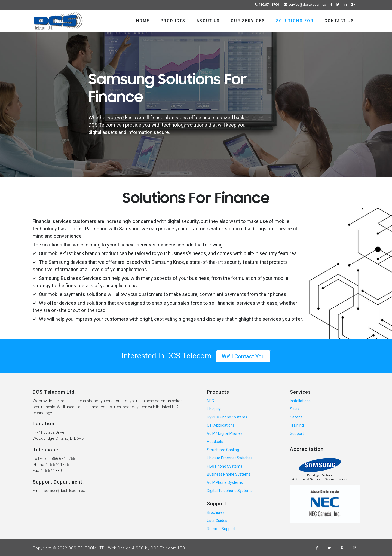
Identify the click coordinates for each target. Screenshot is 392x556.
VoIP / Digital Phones (225, 433)
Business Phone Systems (229, 474)
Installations (300, 401)
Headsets (215, 442)
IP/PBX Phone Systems (227, 417)
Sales (295, 409)
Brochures (216, 512)
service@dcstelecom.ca (305, 4)
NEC (210, 401)
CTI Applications (221, 425)
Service (296, 417)
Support (297, 433)
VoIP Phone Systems (225, 482)
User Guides (217, 521)
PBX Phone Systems (225, 466)
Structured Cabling (223, 450)
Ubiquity (214, 409)
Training (297, 425)
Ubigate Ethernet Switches (230, 458)
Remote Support (221, 529)
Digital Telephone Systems (230, 491)
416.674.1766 (267, 4)
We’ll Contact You (243, 356)
